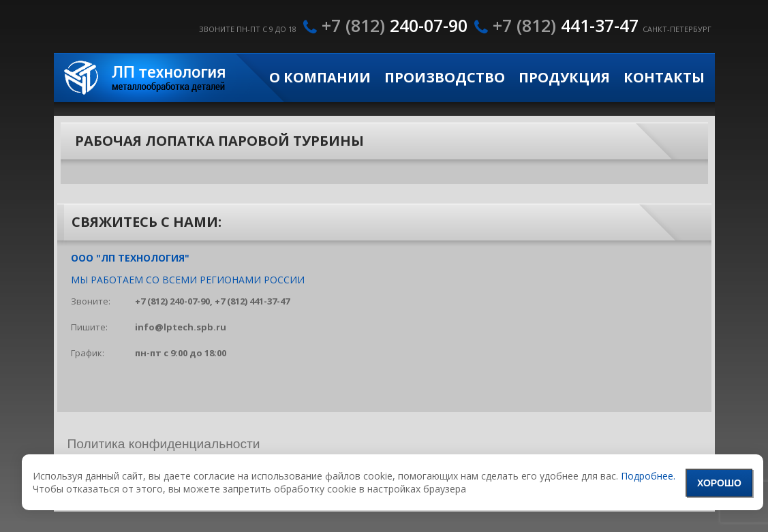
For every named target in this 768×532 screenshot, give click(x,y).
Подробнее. (648, 476)
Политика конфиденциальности (164, 444)
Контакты (664, 78)
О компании (320, 78)
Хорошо (719, 483)
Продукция (564, 78)
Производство (445, 78)
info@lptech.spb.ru (181, 327)
